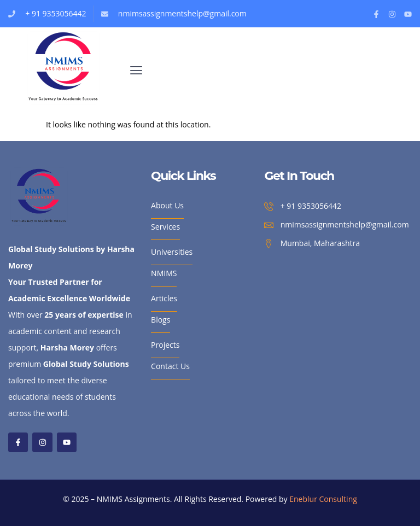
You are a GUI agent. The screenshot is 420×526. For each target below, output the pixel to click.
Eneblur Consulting (323, 499)
